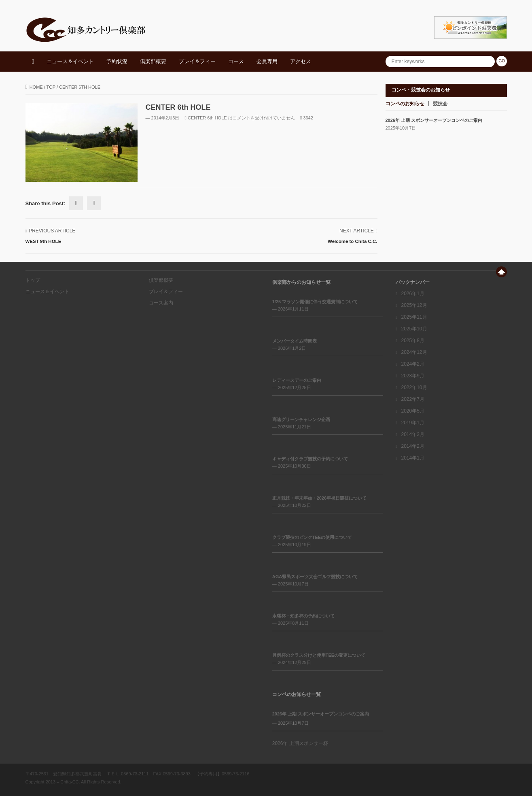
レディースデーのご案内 (297, 380)
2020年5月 (412, 411)
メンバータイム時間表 (295, 341)
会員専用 (267, 61)
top (51, 87)
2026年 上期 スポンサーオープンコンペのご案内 (434, 120)
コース (236, 61)
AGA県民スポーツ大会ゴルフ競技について (315, 577)
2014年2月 (412, 446)
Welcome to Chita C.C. (352, 241)
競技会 (440, 104)
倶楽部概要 (153, 61)
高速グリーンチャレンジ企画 (301, 419)
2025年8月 (412, 341)
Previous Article (52, 231)
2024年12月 (414, 352)
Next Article (357, 231)
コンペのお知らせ (405, 104)
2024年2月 (412, 364)
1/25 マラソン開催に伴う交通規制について (315, 302)
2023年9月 (412, 376)
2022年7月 (412, 399)
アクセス (301, 61)
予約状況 (117, 61)
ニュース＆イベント (70, 61)
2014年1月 (412, 458)
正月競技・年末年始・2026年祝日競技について (319, 498)
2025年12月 (414, 305)
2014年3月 (412, 434)
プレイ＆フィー (197, 61)
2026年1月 (412, 294)
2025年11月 (414, 317)
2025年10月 (414, 329)
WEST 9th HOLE (43, 241)
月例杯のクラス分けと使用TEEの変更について (319, 655)
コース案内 (161, 303)
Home (34, 87)
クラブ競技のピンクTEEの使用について (312, 537)
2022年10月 (414, 387)
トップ (33, 280)
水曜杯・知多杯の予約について (303, 616)
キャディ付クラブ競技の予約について (310, 459)
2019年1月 (412, 423)
